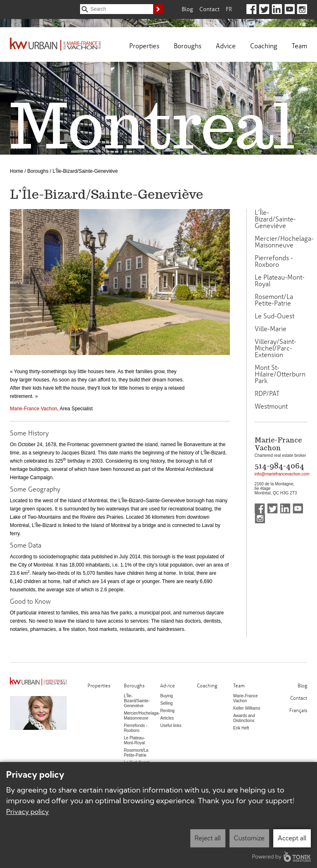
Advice (226, 46)
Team (299, 46)
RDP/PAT (267, 393)
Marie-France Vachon (34, 409)
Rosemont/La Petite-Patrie (274, 300)
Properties (144, 46)
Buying (167, 696)
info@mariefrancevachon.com (282, 474)
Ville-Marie (271, 329)
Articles (167, 718)
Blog (187, 9)
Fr (229, 9)
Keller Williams (247, 708)
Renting (167, 711)
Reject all (208, 838)
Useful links (171, 726)
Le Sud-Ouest (274, 316)
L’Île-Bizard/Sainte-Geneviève (275, 219)
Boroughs (188, 46)
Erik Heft (241, 728)
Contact (209, 9)
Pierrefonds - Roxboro (274, 261)
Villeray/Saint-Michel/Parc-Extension (276, 348)
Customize (249, 838)
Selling (166, 703)
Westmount (271, 406)
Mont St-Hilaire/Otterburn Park (280, 374)
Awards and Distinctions (244, 718)
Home (17, 171)
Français (298, 710)
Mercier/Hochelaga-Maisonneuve (284, 242)
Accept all (292, 838)
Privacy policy (27, 812)
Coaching (264, 46)
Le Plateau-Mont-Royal (280, 280)
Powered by (282, 857)
